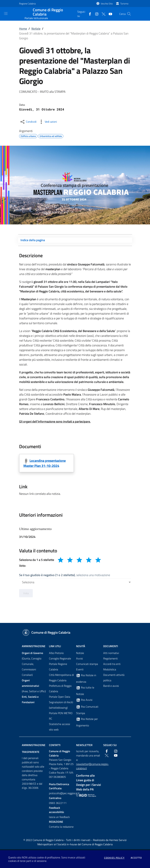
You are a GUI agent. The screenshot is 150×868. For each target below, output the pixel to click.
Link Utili (55, 646)
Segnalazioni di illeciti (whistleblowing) (61, 705)
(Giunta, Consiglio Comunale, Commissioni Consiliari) (32, 664)
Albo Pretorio (56, 653)
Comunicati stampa (87, 664)
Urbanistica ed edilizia (51, 136)
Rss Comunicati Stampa (87, 710)
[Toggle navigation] (6, 13)
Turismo (124, 4)
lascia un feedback (59, 817)
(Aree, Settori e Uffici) (34, 686)
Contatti (55, 745)
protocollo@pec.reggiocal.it (62, 793)
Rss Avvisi (84, 700)
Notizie (36, 29)
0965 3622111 (58, 803)
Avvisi (79, 659)
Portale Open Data (60, 697)
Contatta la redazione (61, 827)
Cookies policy (114, 858)
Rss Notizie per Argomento (87, 722)
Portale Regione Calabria (58, 667)
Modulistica (110, 670)
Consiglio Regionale (60, 659)
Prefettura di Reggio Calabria (60, 689)
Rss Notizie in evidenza (86, 679)
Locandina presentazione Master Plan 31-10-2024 (45, 463)
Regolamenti (110, 659)
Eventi (80, 670)
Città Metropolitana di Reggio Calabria (61, 678)
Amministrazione (34, 646)
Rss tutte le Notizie (85, 691)
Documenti (111, 646)
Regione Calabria (27, 4)
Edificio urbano (28, 136)
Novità (81, 646)
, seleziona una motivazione (65, 575)
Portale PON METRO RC (61, 716)
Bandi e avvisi (111, 686)
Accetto (136, 858)
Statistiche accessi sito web (59, 727)
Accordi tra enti (112, 664)
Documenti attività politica (114, 678)
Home (23, 29)
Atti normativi (111, 653)
